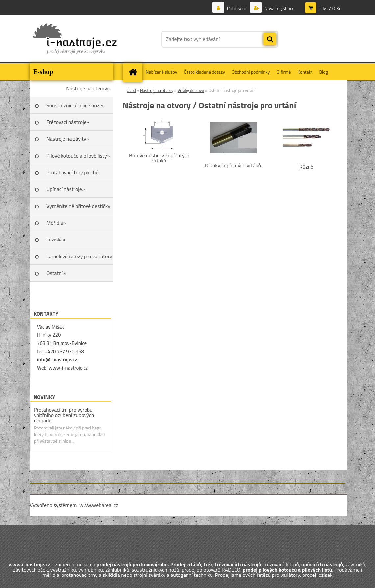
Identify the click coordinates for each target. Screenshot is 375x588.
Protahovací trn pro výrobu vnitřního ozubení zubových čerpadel (64, 415)
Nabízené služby (162, 72)
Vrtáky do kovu (191, 90)
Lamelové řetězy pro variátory (79, 256)
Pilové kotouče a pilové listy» (78, 156)
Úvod (131, 90)
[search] (270, 39)
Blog (323, 72)
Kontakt (305, 72)
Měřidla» (56, 223)
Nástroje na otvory (157, 90)
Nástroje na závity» (68, 139)
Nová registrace (279, 8)
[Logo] (75, 39)
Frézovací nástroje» (68, 122)
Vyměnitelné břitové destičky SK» (78, 208)
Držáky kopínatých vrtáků (233, 165)
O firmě (284, 72)
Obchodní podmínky (251, 72)
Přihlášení (237, 8)
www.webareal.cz (99, 505)
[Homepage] (135, 72)
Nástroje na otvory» (88, 88)
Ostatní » (57, 273)
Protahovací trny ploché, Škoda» (73, 175)
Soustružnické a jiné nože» (76, 105)
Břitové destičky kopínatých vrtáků (159, 158)
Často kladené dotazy (204, 72)
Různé (306, 167)
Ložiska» (56, 239)
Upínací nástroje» (66, 189)
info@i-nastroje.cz (57, 360)
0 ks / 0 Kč (330, 8)
